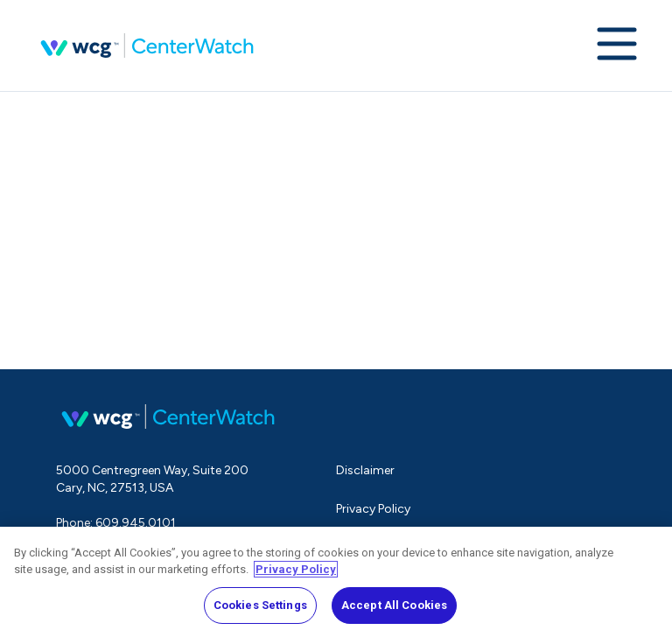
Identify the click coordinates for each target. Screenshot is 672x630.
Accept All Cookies (394, 609)
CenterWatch (147, 45)
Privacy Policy (373, 509)
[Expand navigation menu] (617, 45)
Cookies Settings (260, 609)
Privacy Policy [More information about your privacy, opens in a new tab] (296, 574)
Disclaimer (365, 470)
